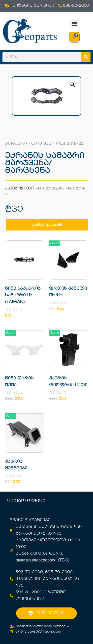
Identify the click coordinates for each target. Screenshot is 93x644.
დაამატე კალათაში (47, 225)
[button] (75, 23)
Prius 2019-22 (70, 144)
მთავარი (16, 144)
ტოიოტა (41, 144)
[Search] (86, 57)
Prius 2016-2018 (50, 189)
